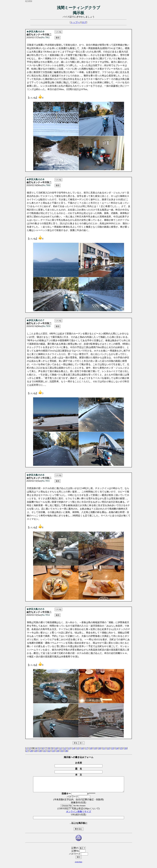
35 (62, 751)
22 (108, 748)
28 (31, 751)
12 (65, 748)
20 (100, 748)
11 (60, 748)
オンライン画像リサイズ (79, 814)
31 (44, 751)
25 (121, 748)
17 (87, 748)
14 (73, 748)
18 (91, 748)
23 (113, 748)
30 (40, 751)
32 (49, 751)
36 (66, 751)
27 (27, 751)
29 (36, 751)
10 (56, 748)
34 (58, 751)
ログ (84, 22)
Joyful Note (78, 865)
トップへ (75, 22)
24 (117, 748)
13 (69, 748)
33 (53, 751)
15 (78, 748)
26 (126, 748)
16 (82, 748)
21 (104, 748)
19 (95, 748)
